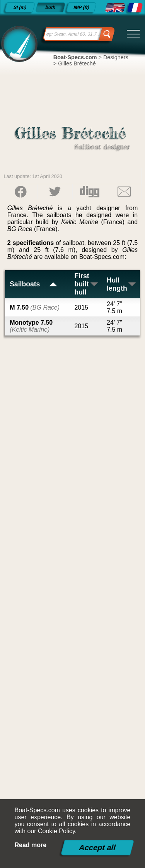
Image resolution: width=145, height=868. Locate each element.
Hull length (122, 284)
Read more (31, 845)
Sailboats (34, 284)
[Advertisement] (73, 597)
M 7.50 (35, 307)
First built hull (86, 284)
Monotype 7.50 (31, 326)
